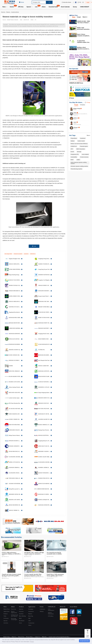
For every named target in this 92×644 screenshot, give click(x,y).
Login (88, 2)
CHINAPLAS (33, 254)
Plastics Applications (14, 612)
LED (29, 621)
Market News (7, 609)
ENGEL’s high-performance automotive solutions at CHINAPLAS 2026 (83, 28)
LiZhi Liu (76, 118)
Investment (83, 138)
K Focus (72, 98)
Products (6, 614)
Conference (42, 609)
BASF (72, 160)
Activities (6, 623)
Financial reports (84, 146)
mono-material (85, 154)
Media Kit (44, 637)
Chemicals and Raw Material (14, 616)
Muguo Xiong (77, 109)
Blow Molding (22, 616)
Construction (31, 623)
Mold (20, 618)
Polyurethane (74, 138)
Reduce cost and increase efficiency (79, 144)
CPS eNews (51, 616)
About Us (14, 637)
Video (5, 616)
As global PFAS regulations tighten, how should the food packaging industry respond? (84, 42)
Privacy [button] (32, 642)
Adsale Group (6, 637)
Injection (21, 609)
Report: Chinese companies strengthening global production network (84, 35)
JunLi (75, 122)
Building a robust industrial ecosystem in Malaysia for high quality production (83, 48)
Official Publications (51, 613)
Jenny (75, 113)
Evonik (72, 152)
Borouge (79, 152)
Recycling (31, 616)
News (8, 12)
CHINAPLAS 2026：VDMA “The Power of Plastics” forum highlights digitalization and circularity (84, 22)
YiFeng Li (76, 127)
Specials (6, 621)
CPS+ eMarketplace (51, 610)
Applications (7, 611)
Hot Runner (22, 621)
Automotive (15, 12)
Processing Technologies (14, 619)
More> (88, 135)
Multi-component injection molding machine (79, 163)
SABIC (78, 160)
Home (3, 12)
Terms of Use (21, 637)
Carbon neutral (81, 141)
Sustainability (74, 157)
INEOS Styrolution (81, 149)
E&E (29, 618)
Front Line (14, 609)
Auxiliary (21, 614)
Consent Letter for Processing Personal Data (59, 637)
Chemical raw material (18, 254)
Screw (21, 623)
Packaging (31, 609)
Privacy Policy (29, 637)
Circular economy (84, 157)
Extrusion (21, 611)
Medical (73, 141)
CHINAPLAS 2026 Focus (76, 83)
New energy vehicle (8, 254)
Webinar (42, 611)
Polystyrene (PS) (75, 154)
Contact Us (37, 637)
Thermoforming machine (76, 169)
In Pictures (6, 618)
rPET (72, 149)
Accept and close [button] (84, 641)
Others (30, 625)
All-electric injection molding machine (79, 166)
